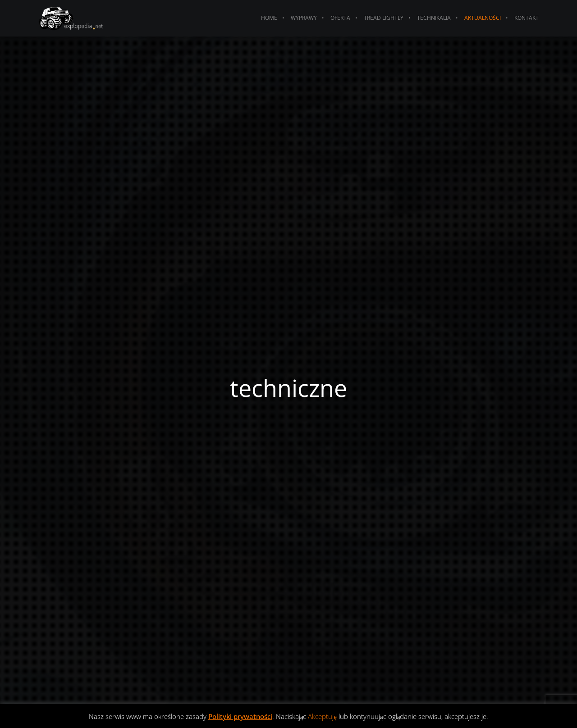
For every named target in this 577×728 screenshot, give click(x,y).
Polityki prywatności (240, 716)
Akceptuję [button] (322, 716)
